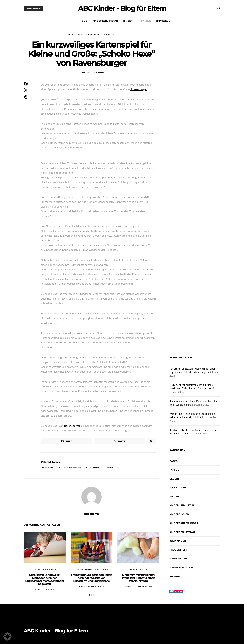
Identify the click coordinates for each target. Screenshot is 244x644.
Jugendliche (178, 488)
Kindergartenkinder (89, 35)
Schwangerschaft (182, 568)
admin (38, 590)
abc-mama (99, 73)
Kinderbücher (179, 514)
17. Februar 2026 (96, 587)
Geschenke (49, 468)
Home (83, 21)
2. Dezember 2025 (143, 587)
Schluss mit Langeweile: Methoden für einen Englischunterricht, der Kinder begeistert (45, 579)
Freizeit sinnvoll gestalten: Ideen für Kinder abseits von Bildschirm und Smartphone (91, 578)
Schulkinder (108, 35)
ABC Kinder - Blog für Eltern (122, 8)
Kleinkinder (178, 541)
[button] (89, 595)
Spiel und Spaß (95, 468)
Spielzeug (113, 468)
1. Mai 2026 (49, 590)
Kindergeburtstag (105, 21)
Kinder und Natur (182, 505)
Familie (146, 21)
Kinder (128, 21)
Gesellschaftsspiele (71, 468)
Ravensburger (139, 89)
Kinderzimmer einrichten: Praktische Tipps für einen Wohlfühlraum (138, 578)
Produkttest (178, 550)
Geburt (174, 479)
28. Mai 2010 (85, 73)
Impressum (163, 21)
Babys (173, 461)
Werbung (176, 576)
